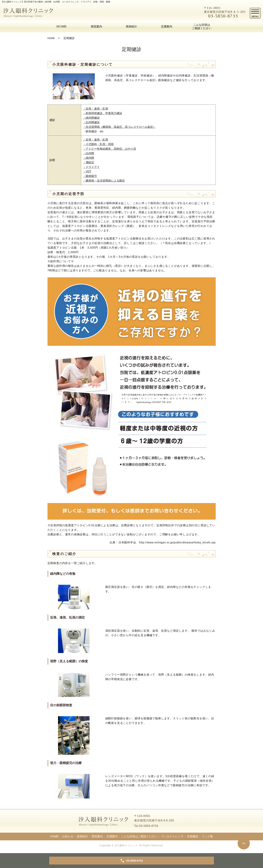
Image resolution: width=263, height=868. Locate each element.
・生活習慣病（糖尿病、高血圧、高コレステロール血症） (119, 127)
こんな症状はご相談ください (202, 27)
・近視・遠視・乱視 (95, 109)
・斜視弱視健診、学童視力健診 (103, 113)
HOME (61, 27)
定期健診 (193, 836)
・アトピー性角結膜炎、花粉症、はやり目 (110, 149)
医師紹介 (132, 27)
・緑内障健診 (91, 118)
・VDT (87, 171)
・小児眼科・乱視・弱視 (98, 144)
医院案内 (97, 27)
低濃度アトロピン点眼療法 (80, 226)
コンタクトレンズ (172, 836)
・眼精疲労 (90, 176)
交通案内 (167, 27)
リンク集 (207, 836)
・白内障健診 (91, 122)
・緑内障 (88, 158)
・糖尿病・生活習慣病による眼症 (104, 181)
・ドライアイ (91, 167)
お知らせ (68, 836)
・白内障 (88, 153)
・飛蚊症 (88, 162)
